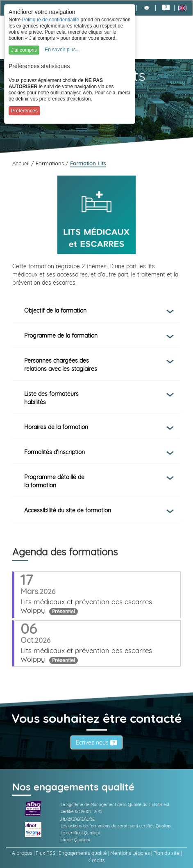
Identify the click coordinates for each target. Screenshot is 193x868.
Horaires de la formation (56, 427)
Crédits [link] (97, 860)
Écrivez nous (96, 742)
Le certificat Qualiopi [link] (80, 833)
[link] (166, 8)
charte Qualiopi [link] (75, 840)
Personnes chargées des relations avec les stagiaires (61, 365)
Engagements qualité (83, 853)
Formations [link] (51, 163)
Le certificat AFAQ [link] (78, 819)
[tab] (96, 311)
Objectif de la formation (55, 311)
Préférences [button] (24, 111)
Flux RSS (45, 853)
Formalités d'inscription (54, 452)
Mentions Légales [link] (130, 853)
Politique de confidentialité (51, 20)
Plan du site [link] (166, 853)
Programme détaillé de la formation (54, 481)
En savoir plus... (62, 50)
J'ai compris (24, 50)
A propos (22, 853)
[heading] (96, 311)
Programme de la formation (61, 336)
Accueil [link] (22, 163)
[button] (147, 8)
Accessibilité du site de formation (68, 510)
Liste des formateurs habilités (51, 398)
